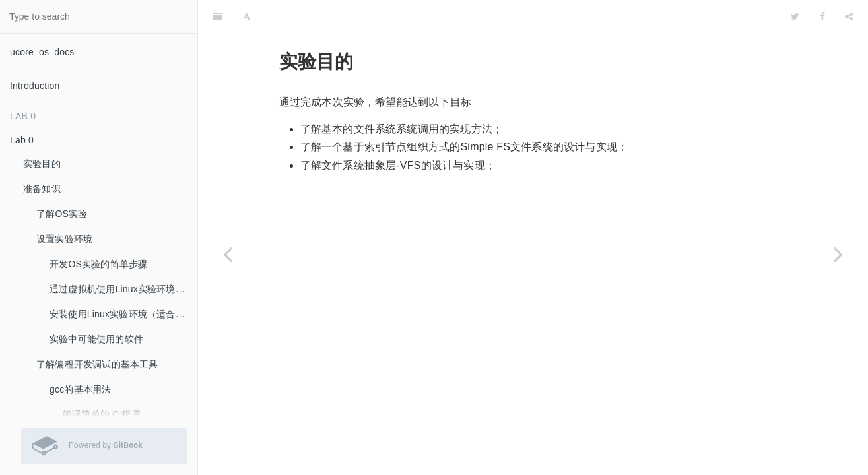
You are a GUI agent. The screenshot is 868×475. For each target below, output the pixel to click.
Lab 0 (22, 140)
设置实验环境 (64, 239)
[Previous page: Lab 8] (228, 254)
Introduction (35, 86)
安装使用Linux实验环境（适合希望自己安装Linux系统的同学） (123, 314)
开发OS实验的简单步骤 (98, 264)
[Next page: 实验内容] (838, 254)
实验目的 (42, 164)
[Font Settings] (247, 16)
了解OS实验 (62, 214)
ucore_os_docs (42, 52)
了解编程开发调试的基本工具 (97, 364)
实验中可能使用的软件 (96, 339)
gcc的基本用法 (80, 389)
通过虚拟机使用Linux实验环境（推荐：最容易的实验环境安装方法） (123, 289)
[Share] (849, 16)
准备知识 (42, 189)
